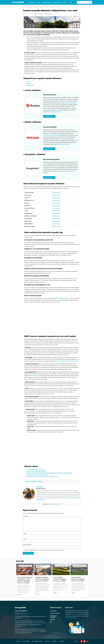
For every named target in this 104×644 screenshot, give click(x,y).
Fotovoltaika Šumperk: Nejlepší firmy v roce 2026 (60, 579)
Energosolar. (69, 48)
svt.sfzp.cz (34, 376)
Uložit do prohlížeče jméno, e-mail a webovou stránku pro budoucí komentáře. (44, 550)
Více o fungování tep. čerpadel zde (67, 361)
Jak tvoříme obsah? (37, 641)
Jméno (25, 533)
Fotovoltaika (57, 2)
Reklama (55, 641)
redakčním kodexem (71, 618)
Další (70, 2)
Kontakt (47, 641)
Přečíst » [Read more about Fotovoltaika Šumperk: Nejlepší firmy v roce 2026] (55, 593)
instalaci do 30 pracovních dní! (52, 135)
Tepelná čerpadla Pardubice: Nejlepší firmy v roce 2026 (42, 579)
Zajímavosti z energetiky (53, 616)
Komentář (26, 516)
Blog (39, 2)
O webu (18, 641)
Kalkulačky (32, 2)
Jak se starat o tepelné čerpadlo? (36, 471)
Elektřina (52, 619)
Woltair (54, 43)
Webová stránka (27, 545)
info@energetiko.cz (25, 614)
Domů (24, 7)
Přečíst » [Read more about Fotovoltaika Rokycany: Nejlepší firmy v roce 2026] (74, 593)
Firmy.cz (67, 103)
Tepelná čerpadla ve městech (32, 7)
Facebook (73, 103)
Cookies (62, 641)
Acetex (32, 37)
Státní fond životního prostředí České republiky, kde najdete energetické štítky (49, 473)
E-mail (25, 539)
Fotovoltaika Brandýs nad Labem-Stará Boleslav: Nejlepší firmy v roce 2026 (25, 580)
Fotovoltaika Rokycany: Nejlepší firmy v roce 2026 (78, 579)
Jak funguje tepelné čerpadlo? (36, 469)
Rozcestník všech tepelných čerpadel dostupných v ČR (43, 477)
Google (62, 103)
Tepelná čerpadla (47, 2)
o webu (51, 504)
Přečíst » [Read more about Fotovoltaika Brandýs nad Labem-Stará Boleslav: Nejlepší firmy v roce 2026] (19, 595)
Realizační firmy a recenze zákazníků (37, 475)
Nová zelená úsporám (62, 298)
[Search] (91, 2)
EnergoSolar (30, 85)
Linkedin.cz (42, 500)
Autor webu (26, 641)
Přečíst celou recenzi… (55, 112)
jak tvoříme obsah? (57, 504)
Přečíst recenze (56, 193)
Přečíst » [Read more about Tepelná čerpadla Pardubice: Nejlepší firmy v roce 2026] (37, 594)
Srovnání (65, 2)
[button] (52, 481)
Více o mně (74, 614)
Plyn (51, 622)
